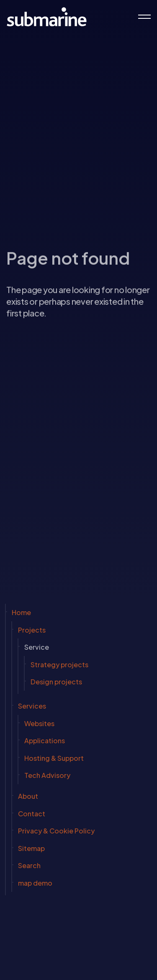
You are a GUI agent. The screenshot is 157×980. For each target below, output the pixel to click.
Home (21, 612)
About (28, 796)
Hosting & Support (54, 758)
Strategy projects (59, 664)
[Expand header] (144, 17)
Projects (32, 629)
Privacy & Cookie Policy (56, 831)
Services (32, 706)
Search (29, 865)
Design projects (56, 682)
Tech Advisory (47, 775)
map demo (35, 883)
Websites (39, 723)
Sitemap (31, 848)
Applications (45, 741)
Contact (32, 813)
